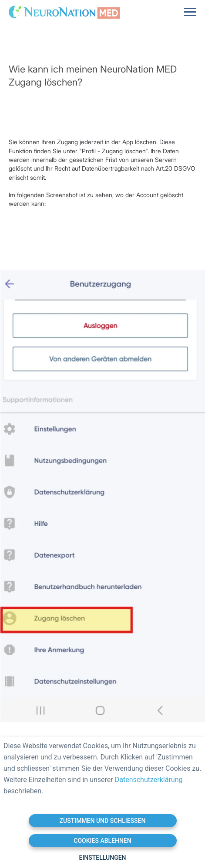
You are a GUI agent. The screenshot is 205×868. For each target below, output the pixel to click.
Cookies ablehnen (102, 841)
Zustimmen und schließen (103, 821)
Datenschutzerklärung (149, 780)
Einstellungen (102, 858)
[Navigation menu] (190, 12)
